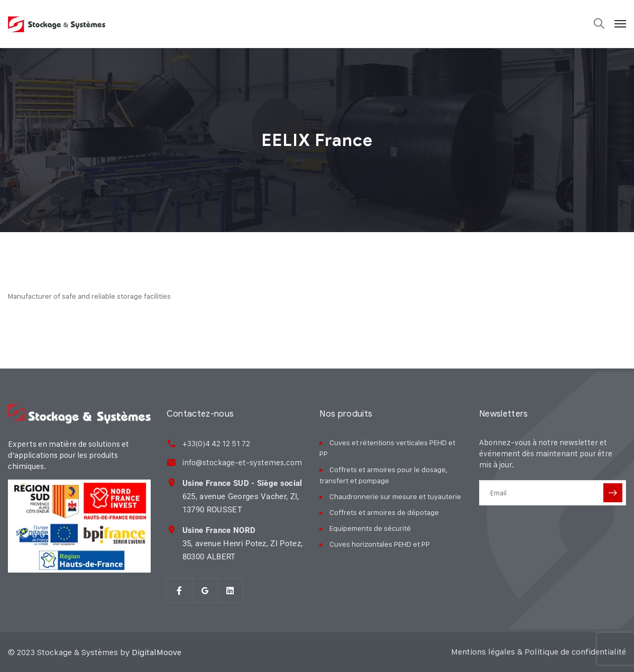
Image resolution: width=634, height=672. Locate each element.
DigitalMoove (157, 652)
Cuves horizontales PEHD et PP (380, 544)
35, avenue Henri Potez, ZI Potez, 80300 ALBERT (243, 544)
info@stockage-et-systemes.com (242, 462)
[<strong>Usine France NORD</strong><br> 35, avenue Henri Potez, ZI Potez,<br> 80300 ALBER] (172, 530)
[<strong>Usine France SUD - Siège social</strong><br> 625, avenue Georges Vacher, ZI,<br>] (172, 482)
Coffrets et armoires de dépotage (384, 512)
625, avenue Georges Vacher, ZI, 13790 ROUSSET (242, 496)
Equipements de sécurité (370, 528)
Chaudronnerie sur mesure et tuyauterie (395, 496)
